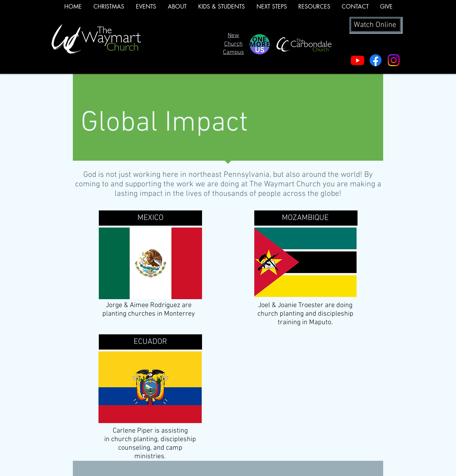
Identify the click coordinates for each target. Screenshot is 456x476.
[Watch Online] (376, 25)
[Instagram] (394, 60)
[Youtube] (358, 60)
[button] (146, 9)
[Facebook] (376, 60)
